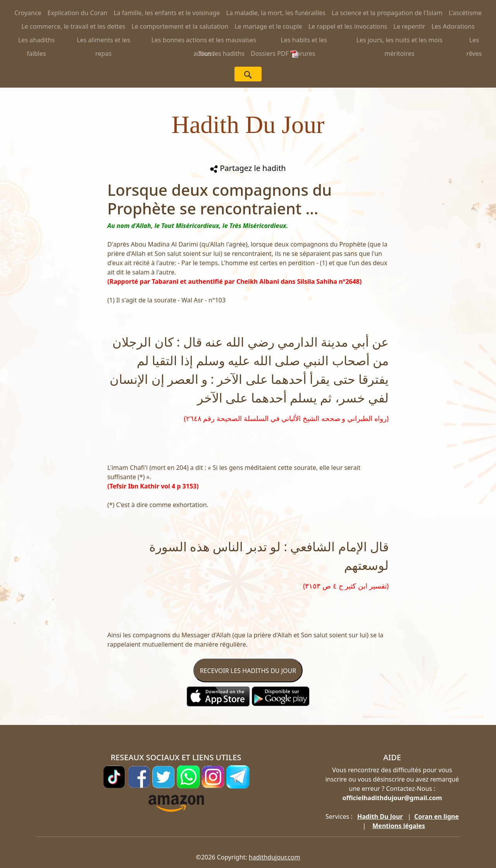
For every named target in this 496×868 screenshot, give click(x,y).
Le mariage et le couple (268, 26)
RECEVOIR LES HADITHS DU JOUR (248, 671)
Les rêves (474, 41)
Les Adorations (453, 26)
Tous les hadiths (221, 53)
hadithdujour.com (275, 857)
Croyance (28, 13)
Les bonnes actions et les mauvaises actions (204, 41)
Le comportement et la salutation (180, 26)
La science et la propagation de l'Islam (387, 13)
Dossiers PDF (274, 53)
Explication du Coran (78, 13)
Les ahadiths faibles (36, 41)
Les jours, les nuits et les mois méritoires (400, 41)
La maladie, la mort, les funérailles (276, 13)
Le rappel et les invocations (348, 26)
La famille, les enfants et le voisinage (167, 13)
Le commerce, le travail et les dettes (73, 26)
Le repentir (409, 26)
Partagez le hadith (248, 168)
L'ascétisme (465, 13)
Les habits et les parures (304, 41)
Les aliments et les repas (103, 41)
